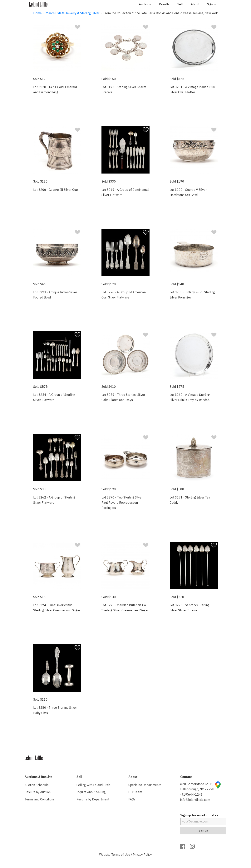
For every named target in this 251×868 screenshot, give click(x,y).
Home (37, 13)
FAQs (132, 799)
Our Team (135, 792)
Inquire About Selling (91, 792)
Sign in (212, 4)
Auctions (145, 4)
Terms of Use (121, 855)
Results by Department (93, 799)
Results (164, 4)
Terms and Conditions (40, 799)
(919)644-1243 (192, 794)
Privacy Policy (142, 855)
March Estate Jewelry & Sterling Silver (73, 13)
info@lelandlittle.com (195, 800)
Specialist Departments (145, 785)
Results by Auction (38, 792)
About (195, 4)
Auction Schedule (37, 785)
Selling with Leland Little (94, 785)
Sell (180, 4)
